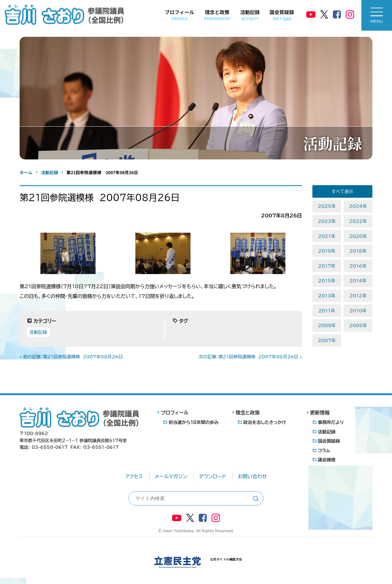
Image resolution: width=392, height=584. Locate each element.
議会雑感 (327, 460)
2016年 (358, 266)
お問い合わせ (252, 476)
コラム (324, 450)
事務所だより (331, 422)
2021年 (327, 236)
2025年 (327, 206)
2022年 (358, 221)
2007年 (327, 340)
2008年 (358, 325)
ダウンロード (212, 476)
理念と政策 (217, 15)
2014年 (358, 281)
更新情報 (320, 413)
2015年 (327, 281)
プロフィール (179, 15)
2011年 (327, 311)
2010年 (358, 311)
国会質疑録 (282, 15)
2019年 (327, 251)
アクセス (134, 476)
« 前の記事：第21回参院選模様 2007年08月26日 (71, 357)
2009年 (327, 325)
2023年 (327, 221)
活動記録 (250, 15)
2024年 (358, 206)
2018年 (358, 251)
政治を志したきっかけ (265, 422)
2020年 (358, 236)
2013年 (327, 296)
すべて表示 (343, 191)
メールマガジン (171, 476)
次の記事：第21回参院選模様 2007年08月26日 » (250, 357)
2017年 (327, 266)
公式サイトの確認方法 (226, 559)
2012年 (358, 296)
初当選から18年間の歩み (194, 422)
